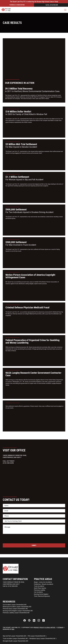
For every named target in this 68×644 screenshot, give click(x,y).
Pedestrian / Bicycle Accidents (44, 584)
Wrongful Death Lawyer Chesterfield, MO (16, 641)
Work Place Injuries (40, 588)
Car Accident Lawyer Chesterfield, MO (15, 605)
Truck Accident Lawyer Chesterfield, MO (15, 638)
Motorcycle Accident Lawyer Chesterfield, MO (17, 607)
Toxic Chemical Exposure (42, 596)
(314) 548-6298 (8, 463)
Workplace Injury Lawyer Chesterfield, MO (43, 638)
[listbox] (34, 521)
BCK (13, 629)
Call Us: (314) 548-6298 (52, 5)
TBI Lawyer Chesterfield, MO (37, 636)
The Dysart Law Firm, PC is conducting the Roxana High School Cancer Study (34, 2)
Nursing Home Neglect (41, 594)
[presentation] (15, 542)
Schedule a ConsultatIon (17, 5)
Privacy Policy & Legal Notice (45, 628)
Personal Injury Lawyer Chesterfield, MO (15, 609)
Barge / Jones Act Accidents (43, 582)
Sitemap (60, 628)
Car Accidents (38, 592)
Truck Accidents (39, 586)
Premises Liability (40, 590)
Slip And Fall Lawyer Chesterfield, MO (15, 636)
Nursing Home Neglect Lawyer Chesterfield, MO (18, 611)
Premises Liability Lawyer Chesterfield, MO (16, 613)
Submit (34, 545)
